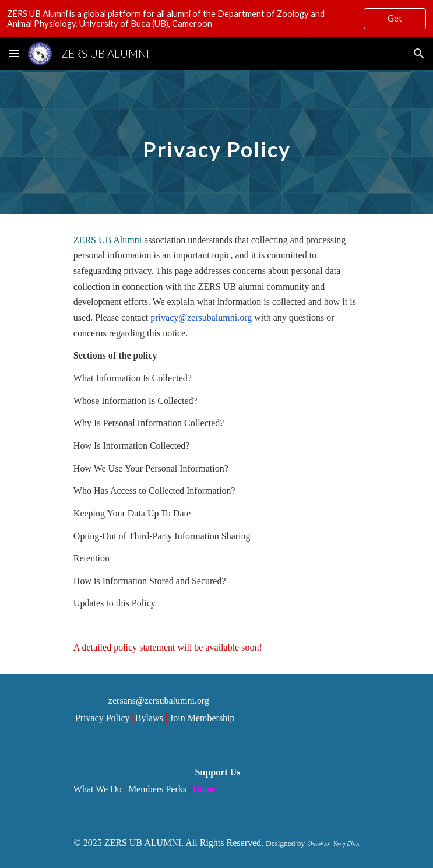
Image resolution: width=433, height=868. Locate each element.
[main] (216, 142)
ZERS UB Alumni (108, 240)
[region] (216, 19)
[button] (14, 53)
